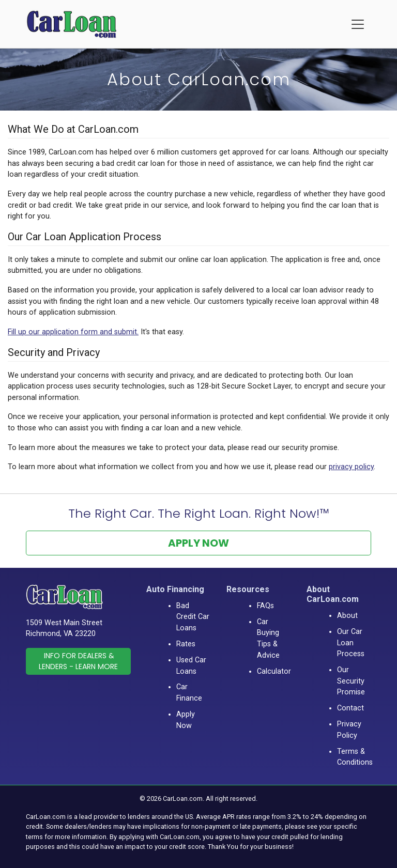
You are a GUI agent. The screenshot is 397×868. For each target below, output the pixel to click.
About (347, 616)
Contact (350, 708)
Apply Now (198, 543)
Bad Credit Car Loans (193, 617)
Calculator (274, 671)
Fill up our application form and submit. (73, 332)
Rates (186, 644)
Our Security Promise (351, 681)
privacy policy (351, 467)
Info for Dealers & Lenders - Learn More (78, 661)
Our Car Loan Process (351, 643)
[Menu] (358, 24)
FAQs (265, 606)
